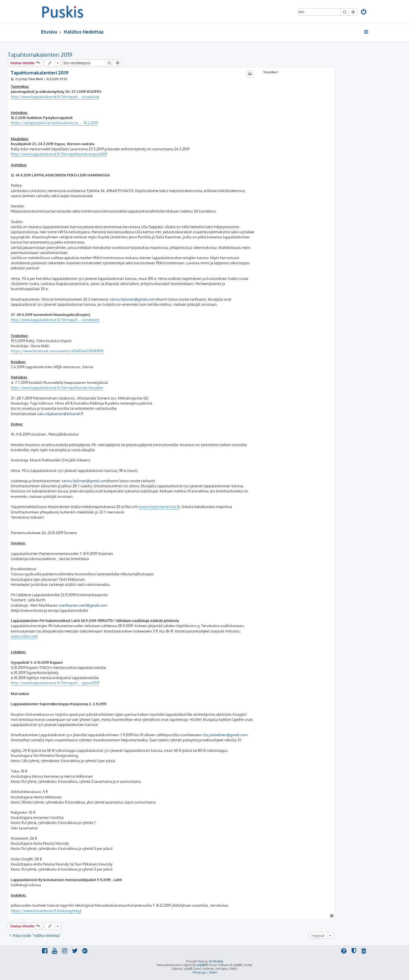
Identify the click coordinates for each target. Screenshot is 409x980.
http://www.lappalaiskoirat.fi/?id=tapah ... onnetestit (55, 320)
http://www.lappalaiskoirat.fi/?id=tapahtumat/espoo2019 (59, 154)
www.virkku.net (24, 636)
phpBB (201, 965)
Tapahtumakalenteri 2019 (40, 55)
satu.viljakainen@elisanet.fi (60, 414)
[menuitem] (364, 12)
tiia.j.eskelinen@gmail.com (225, 735)
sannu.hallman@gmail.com (132, 299)
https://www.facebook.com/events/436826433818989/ (58, 351)
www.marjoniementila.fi (159, 507)
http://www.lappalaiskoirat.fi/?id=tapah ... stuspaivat (55, 97)
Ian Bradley (216, 961)
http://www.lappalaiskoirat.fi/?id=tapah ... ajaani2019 (55, 683)
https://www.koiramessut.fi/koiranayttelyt (46, 911)
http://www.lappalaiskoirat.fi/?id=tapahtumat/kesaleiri (57, 388)
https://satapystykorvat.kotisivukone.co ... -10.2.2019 (54, 123)
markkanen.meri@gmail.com (83, 605)
